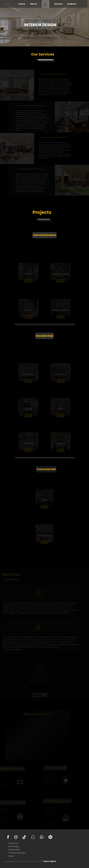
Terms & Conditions (17, 853)
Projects (70, 4)
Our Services (14, 846)
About (32, 4)
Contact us (13, 843)
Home (20, 4)
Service (57, 4)
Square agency (49, 861)
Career (11, 856)
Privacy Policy (14, 850)
